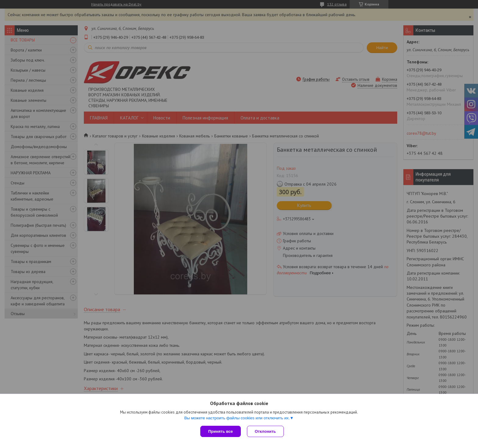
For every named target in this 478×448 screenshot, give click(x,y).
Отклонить (265, 431)
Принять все (221, 431)
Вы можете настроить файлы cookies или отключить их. (237, 418)
